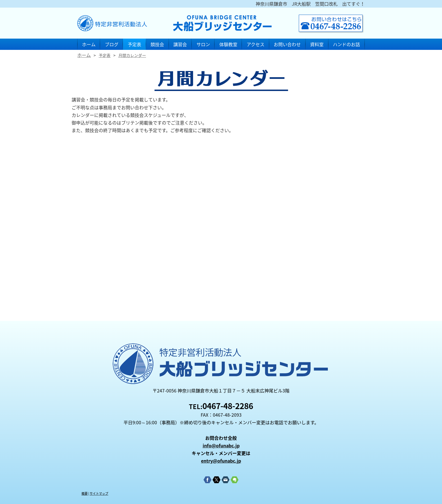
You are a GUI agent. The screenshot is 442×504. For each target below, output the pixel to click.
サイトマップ (99, 493)
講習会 (180, 44)
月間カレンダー (132, 55)
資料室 (317, 44)
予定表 (134, 44)
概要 (85, 493)
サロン (203, 44)
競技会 (157, 44)
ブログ (112, 44)
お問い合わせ (287, 44)
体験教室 (228, 44)
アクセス (256, 44)
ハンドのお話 (346, 44)
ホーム (89, 44)
